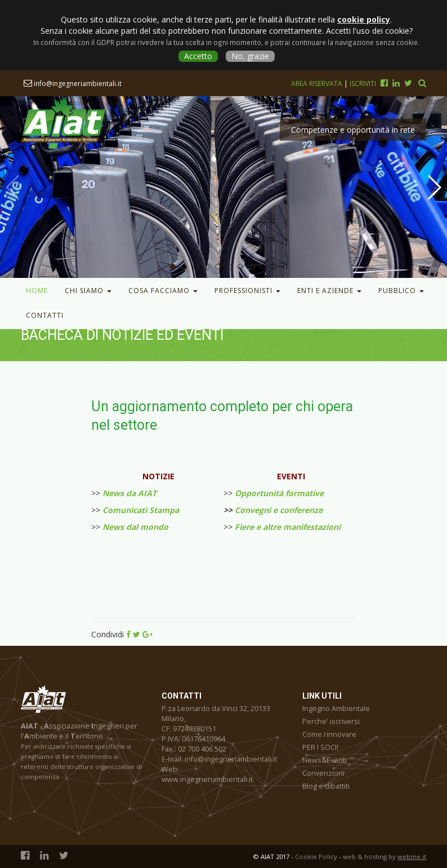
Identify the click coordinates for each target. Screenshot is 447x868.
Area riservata (318, 84)
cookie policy (364, 19)
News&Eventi (325, 760)
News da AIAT (129, 493)
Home (37, 291)
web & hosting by (385, 856)
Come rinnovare (329, 734)
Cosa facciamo (163, 291)
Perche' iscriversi (331, 721)
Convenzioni (323, 773)
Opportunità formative (279, 493)
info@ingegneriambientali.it (73, 84)
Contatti (45, 315)
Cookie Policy (316, 856)
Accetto (198, 56)
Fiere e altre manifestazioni (288, 527)
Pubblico (401, 291)
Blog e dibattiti (326, 786)
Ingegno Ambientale (336, 709)
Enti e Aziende (329, 291)
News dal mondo (135, 527)
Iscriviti (363, 84)
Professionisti (247, 291)
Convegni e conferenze (279, 510)
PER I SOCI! (320, 747)
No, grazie (250, 56)
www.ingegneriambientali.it (207, 779)
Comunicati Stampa (141, 510)
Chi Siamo (88, 291)
